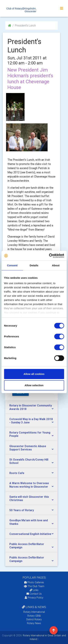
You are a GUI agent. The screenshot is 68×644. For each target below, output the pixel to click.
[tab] (31, 407)
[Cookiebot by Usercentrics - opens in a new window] (49, 256)
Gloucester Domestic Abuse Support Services (28, 448)
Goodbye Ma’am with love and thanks (29, 522)
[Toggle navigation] (62, 8)
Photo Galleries (34, 582)
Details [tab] (34, 265)
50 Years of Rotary (22, 510)
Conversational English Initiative (30, 534)
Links (34, 590)
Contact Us (34, 594)
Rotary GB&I (34, 616)
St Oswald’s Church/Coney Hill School (29, 461)
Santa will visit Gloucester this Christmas (29, 498)
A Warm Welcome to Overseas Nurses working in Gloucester (29, 485)
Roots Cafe (17, 473)
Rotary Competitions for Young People (30, 434)
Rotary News (34, 623)
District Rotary (34, 619)
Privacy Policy (34, 598)
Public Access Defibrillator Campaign (27, 546)
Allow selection (34, 385)
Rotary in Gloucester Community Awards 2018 (31, 407)
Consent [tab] (12, 265)
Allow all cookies (34, 374)
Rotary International (34, 612)
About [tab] (56, 265)
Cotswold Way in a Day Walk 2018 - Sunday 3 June (31, 421)
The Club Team (34, 586)
